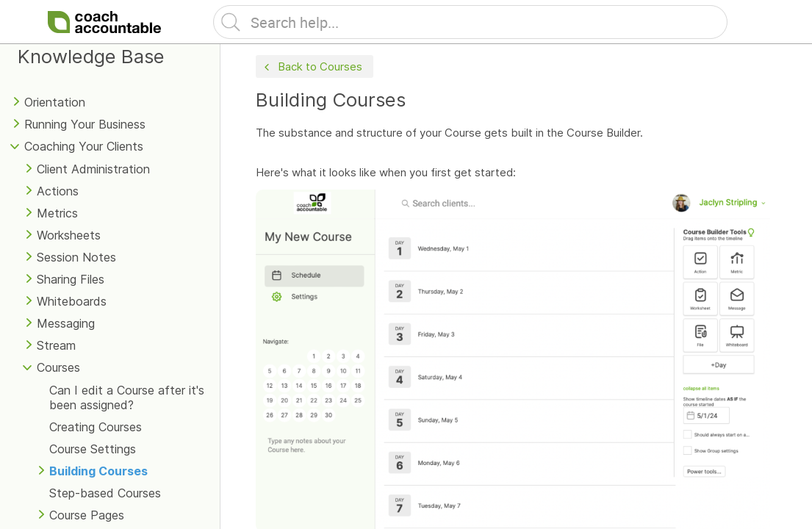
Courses (58, 367)
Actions (58, 191)
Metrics (57, 213)
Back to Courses (312, 67)
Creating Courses (96, 427)
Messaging (66, 323)
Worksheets (69, 235)
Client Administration (93, 169)
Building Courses (98, 471)
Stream (56, 345)
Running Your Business (85, 124)
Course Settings (93, 449)
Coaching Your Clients (84, 146)
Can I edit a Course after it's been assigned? (127, 397)
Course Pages (87, 515)
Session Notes (76, 257)
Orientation (55, 102)
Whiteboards (72, 301)
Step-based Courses (105, 493)
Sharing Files (71, 279)
